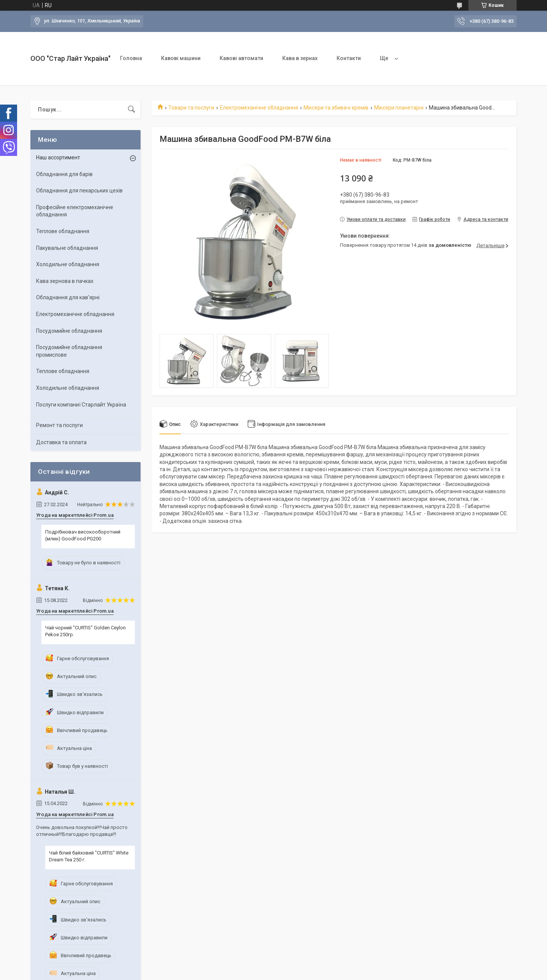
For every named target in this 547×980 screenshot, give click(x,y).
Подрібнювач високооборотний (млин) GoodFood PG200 (83, 535)
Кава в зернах (300, 58)
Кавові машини (181, 58)
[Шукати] (131, 110)
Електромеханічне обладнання (259, 108)
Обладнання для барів (64, 174)
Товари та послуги (191, 108)
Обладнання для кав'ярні (68, 297)
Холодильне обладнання (68, 264)
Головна (131, 58)
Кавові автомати (241, 58)
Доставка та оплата (61, 442)
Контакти (349, 58)
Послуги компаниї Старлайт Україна (81, 405)
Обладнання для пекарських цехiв (79, 191)
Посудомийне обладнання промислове (69, 351)
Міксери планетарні (399, 108)
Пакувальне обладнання (67, 248)
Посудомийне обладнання (69, 331)
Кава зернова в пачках (65, 281)
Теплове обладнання (63, 231)
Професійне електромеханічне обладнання (75, 211)
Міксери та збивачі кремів (336, 108)
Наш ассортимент (58, 157)
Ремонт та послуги (59, 425)
